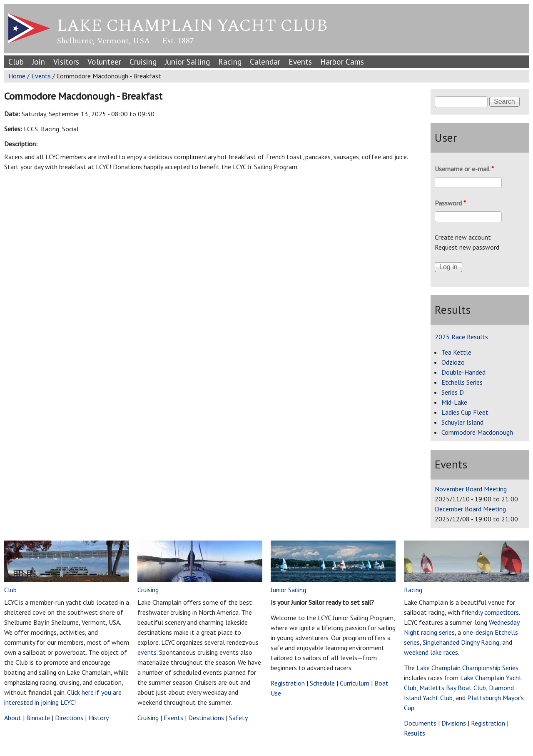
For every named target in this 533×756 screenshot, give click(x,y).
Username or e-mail (464, 169)
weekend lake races (431, 652)
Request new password (467, 247)
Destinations (206, 718)
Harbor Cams (342, 61)
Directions (69, 718)
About (13, 718)
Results (415, 733)
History (98, 718)
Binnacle (38, 718)
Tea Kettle (456, 352)
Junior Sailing (187, 61)
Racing (230, 61)
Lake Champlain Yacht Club (192, 26)
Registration (288, 683)
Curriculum (355, 683)
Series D (453, 392)
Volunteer (104, 61)
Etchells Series (462, 382)
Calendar (265, 61)
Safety (238, 718)
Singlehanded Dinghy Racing (461, 642)
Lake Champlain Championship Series (467, 668)
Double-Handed (463, 372)
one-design (478, 632)
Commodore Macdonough (477, 432)
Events (300, 61)
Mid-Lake (454, 402)
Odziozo (453, 362)
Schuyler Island (462, 422)
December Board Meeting (470, 509)
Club (16, 61)
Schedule (322, 683)
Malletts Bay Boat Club (453, 688)
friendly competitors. (491, 612)
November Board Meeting (471, 489)
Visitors (66, 61)
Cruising (143, 61)
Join (39, 61)
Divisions (454, 723)
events (147, 652)
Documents (420, 723)
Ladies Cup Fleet (465, 412)
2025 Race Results (461, 337)
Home (17, 76)
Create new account (463, 237)
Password (450, 203)
